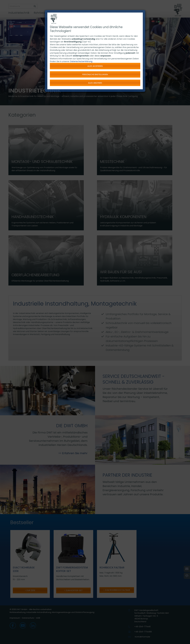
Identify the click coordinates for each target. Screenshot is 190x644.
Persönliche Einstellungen (95, 74)
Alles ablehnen (95, 83)
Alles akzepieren (95, 66)
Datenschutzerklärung (81, 61)
